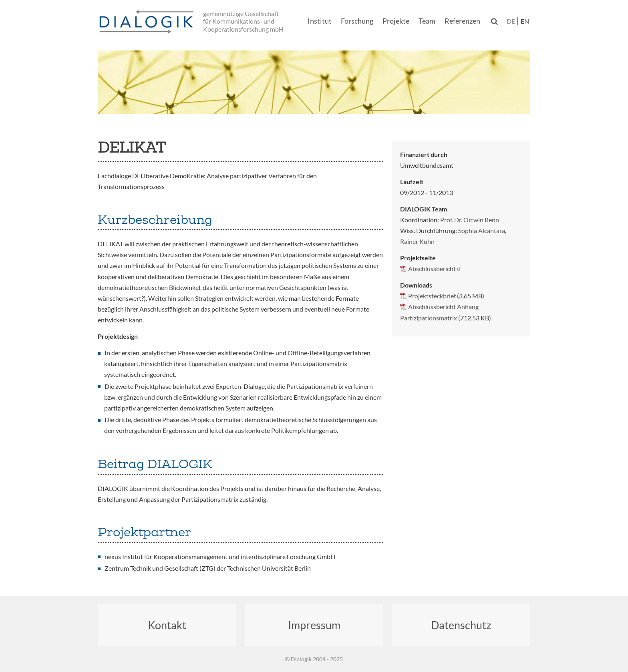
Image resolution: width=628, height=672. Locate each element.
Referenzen (462, 21)
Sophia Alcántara (482, 230)
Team (427, 21)
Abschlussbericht (435, 269)
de (511, 21)
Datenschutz (461, 625)
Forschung (357, 21)
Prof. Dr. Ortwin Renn (470, 220)
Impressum (314, 625)
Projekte (396, 21)
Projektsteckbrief (432, 296)
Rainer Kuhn (417, 241)
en (525, 21)
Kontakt (167, 625)
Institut (320, 21)
